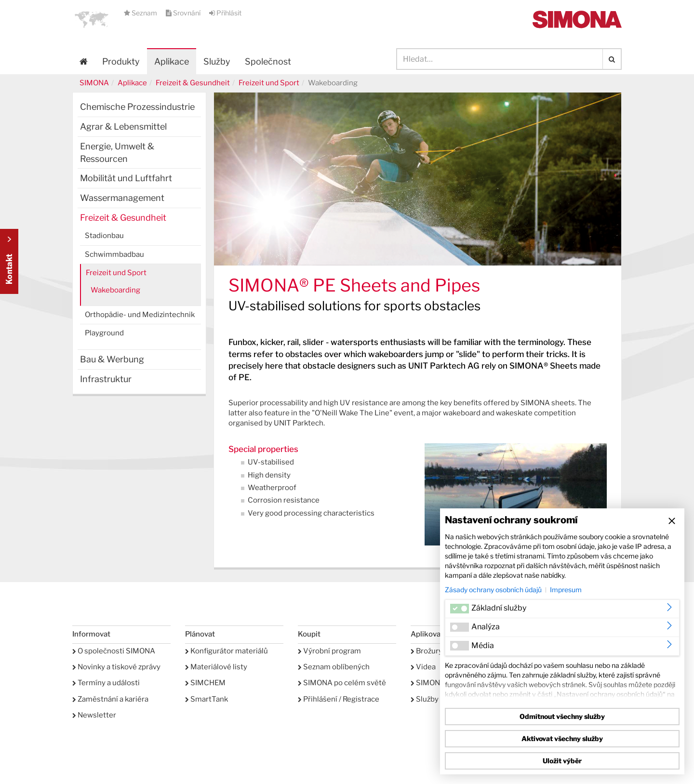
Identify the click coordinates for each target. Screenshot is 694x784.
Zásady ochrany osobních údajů (493, 590)
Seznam (141, 13)
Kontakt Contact (9, 261)
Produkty (121, 61)
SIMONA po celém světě (342, 683)
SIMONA (94, 83)
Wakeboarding (115, 290)
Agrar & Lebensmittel (123, 126)
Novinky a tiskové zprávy (116, 667)
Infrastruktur (106, 379)
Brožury (427, 651)
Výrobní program (329, 651)
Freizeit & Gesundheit (193, 83)
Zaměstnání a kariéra (110, 699)
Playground (104, 333)
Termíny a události (106, 683)
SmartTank (207, 699)
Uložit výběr (562, 761)
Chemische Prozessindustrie (137, 107)
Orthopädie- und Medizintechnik (140, 315)
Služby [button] (217, 61)
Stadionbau (104, 236)
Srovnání (184, 13)
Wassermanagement (122, 198)
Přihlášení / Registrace (339, 699)
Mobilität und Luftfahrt (126, 178)
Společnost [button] (268, 61)
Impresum (566, 590)
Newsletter (94, 715)
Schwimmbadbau (114, 254)
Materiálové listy (216, 667)
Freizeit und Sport (269, 83)
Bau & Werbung (112, 359)
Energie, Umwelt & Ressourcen (117, 153)
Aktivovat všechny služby (562, 738)
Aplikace (172, 61)
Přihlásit (225, 13)
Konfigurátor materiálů (227, 651)
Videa (423, 667)
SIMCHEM (205, 683)
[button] (92, 19)
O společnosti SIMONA (114, 651)
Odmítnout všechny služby (562, 716)
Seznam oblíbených (334, 667)
